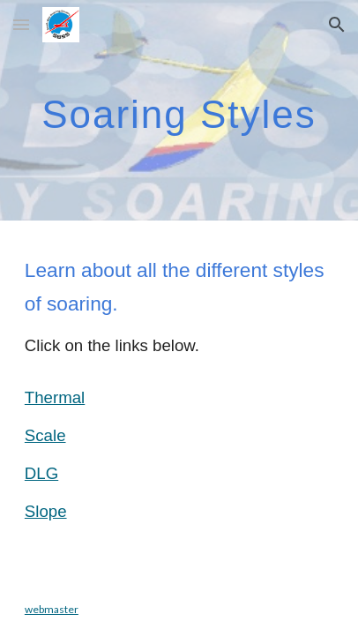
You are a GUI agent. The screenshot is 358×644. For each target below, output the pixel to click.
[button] (21, 24)
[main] (179, 110)
